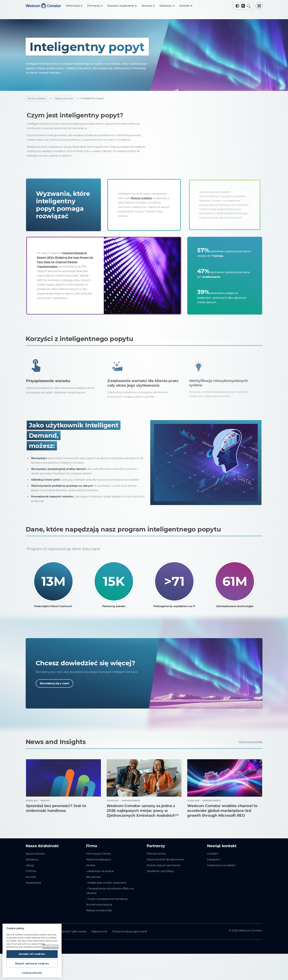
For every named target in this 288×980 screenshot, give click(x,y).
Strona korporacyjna (99, 905)
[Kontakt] (186, 6)
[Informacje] (74, 6)
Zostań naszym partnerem (164, 865)
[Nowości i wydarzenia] (122, 6)
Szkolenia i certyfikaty (160, 871)
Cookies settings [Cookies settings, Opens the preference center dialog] (32, 973)
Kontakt (31, 877)
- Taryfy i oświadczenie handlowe (107, 899)
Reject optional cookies (32, 964)
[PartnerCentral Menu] (259, 6)
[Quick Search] (249, 6)
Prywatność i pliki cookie (71, 931)
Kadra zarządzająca (99, 859)
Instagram (214, 859)
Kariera (91, 865)
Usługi (30, 865)
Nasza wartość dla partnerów (165, 859)
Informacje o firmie (98, 854)
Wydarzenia (33, 883)
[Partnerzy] (95, 6)
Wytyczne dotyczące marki (130, 931)
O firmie (31, 871)
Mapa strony (99, 931)
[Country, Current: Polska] (243, 6)
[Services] (148, 6)
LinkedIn (213, 854)
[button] (237, 6)
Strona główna (37, 98)
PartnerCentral (156, 854)
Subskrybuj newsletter (221, 865)
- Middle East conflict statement (106, 883)
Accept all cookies (32, 954)
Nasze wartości (64, 98)
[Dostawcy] (167, 6)
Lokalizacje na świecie (100, 871)
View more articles (251, 742)
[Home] (43, 6)
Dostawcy (32, 859)
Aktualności (94, 877)
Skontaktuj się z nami (55, 683)
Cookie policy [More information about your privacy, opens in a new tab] (51, 947)
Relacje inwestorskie (99, 910)
